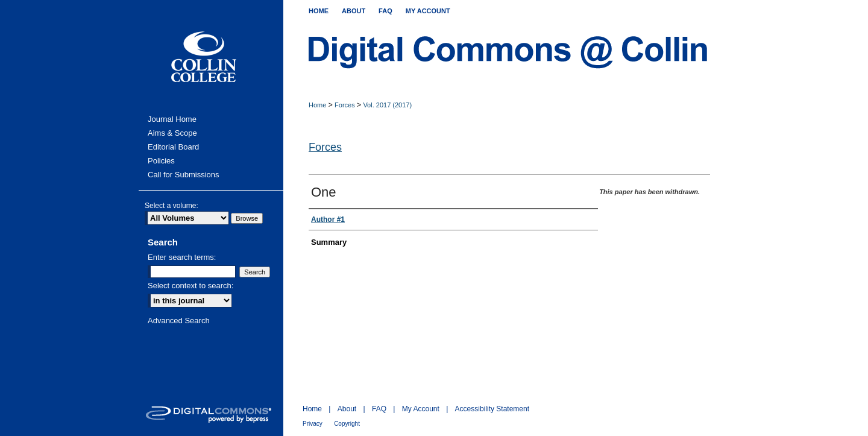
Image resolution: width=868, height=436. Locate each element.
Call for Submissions (184, 175)
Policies (161, 161)
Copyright (347, 424)
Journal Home (172, 119)
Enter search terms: (182, 257)
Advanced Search (179, 321)
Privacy (313, 424)
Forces (345, 105)
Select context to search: (190, 286)
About (347, 409)
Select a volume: (171, 206)
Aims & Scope (172, 133)
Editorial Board (173, 147)
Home (317, 105)
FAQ (379, 409)
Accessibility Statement (492, 409)
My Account (421, 409)
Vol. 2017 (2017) (387, 105)
